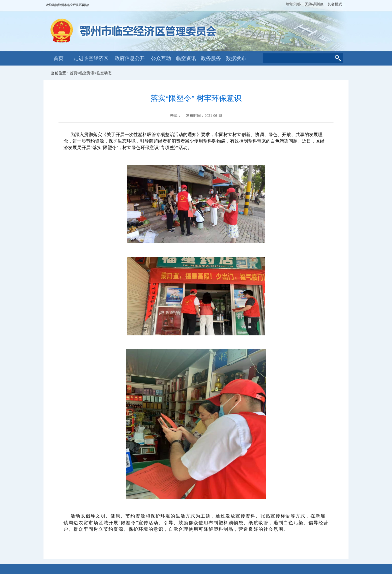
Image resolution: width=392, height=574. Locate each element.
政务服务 (211, 58)
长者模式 (335, 4)
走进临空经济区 (91, 58)
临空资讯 (186, 58)
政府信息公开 (130, 58)
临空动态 (104, 73)
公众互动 (161, 58)
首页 (58, 58)
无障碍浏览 (314, 4)
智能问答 (293, 4)
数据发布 (236, 58)
